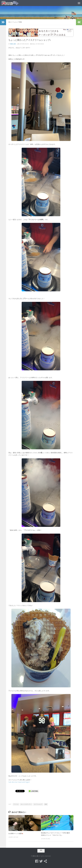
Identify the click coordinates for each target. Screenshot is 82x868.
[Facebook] (37, 861)
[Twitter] (41, 861)
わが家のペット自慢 (16, 833)
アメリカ (16, 804)
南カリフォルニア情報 (15, 22)
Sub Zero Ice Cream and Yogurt (19, 782)
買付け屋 (13, 44)
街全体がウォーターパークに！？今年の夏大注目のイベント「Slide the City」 (56, 834)
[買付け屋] (45, 861)
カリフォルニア (38, 804)
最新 (46, 804)
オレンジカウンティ (26, 804)
